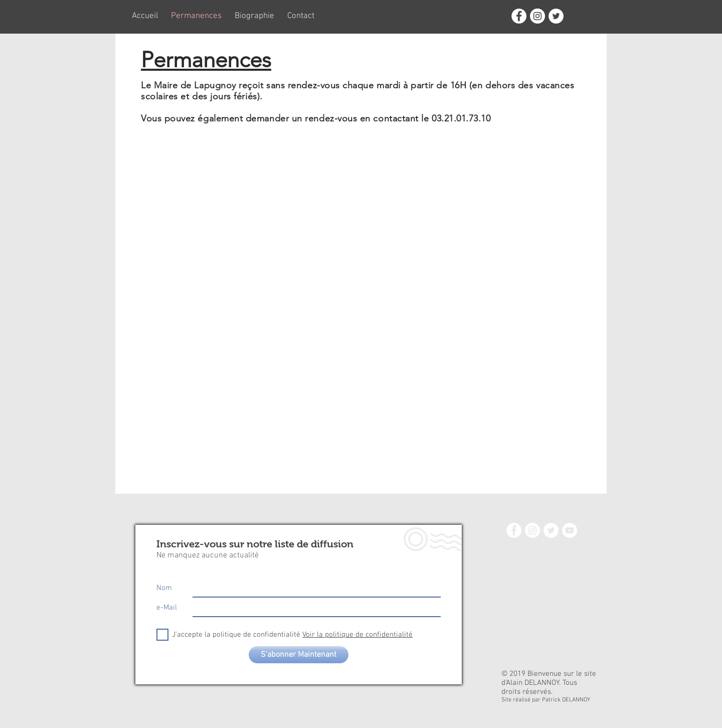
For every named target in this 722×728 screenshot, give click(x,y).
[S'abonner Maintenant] (299, 655)
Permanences (206, 60)
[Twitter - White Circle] (556, 16)
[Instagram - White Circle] (537, 16)
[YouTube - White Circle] (570, 530)
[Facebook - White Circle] (519, 16)
